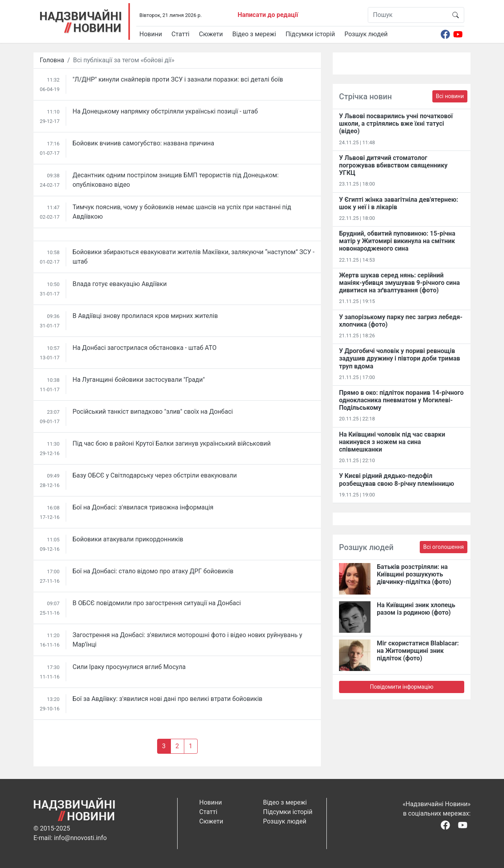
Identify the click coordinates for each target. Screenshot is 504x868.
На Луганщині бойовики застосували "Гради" (139, 380)
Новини (151, 34)
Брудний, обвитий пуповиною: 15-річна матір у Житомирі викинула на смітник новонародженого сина (397, 241)
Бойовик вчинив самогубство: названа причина (143, 143)
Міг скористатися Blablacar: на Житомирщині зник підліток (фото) (418, 651)
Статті (180, 34)
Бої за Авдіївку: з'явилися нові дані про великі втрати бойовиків (167, 699)
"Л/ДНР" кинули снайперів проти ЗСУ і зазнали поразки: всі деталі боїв (178, 79)
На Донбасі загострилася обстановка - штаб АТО (145, 348)
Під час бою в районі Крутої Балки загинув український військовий (171, 443)
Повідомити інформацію (401, 687)
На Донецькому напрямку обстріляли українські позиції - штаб (165, 111)
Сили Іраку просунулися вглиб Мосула (129, 667)
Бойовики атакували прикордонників (128, 539)
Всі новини (450, 96)
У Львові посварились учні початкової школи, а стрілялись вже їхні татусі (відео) (396, 124)
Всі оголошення (444, 547)
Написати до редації (268, 15)
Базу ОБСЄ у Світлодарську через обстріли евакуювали (155, 475)
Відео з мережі (254, 34)
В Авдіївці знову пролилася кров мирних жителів (145, 316)
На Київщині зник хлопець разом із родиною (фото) (416, 609)
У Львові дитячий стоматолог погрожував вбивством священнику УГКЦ (393, 165)
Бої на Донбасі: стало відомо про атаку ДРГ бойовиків (153, 571)
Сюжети (211, 34)
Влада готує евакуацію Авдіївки (120, 284)
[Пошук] (408, 15)
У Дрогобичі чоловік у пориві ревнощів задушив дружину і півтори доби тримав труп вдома (400, 358)
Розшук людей (366, 34)
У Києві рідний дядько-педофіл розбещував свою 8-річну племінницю (397, 480)
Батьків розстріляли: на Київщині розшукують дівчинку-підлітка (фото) (414, 574)
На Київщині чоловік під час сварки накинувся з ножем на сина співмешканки (392, 442)
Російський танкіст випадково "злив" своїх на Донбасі (153, 412)
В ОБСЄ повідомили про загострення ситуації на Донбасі (157, 603)
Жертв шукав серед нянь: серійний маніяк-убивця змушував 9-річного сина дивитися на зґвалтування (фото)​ (399, 283)
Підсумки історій (310, 34)
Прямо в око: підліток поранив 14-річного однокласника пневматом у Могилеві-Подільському (401, 400)
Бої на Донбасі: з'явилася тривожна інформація (143, 507)
